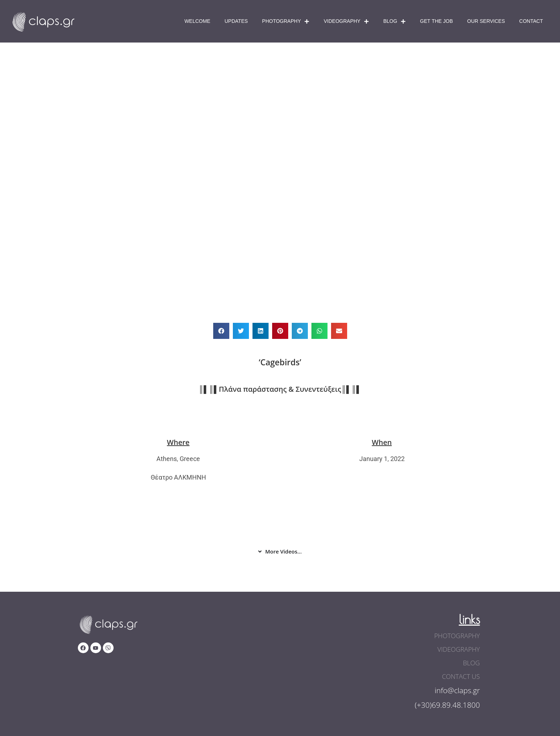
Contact (531, 21)
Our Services (486, 21)
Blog (394, 21)
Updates (236, 21)
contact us (461, 676)
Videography (346, 21)
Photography (286, 21)
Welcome (197, 21)
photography (457, 636)
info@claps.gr (457, 690)
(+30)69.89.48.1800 (447, 705)
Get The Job (436, 21)
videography (459, 649)
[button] (221, 331)
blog (471, 663)
